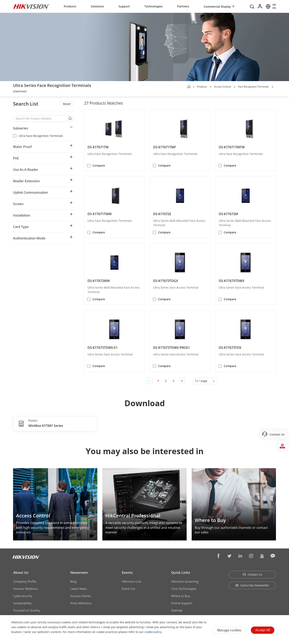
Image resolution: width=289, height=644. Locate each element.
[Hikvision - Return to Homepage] (32, 6)
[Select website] (270, 6)
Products (70, 6)
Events (127, 572)
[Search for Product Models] (41, 119)
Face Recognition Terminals (253, 87)
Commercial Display (218, 7)
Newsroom (79, 572)
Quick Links (181, 572)
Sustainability (22, 603)
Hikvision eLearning (185, 581)
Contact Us (252, 574)
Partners (183, 6)
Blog (73, 581)
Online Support (182, 603)
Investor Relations (26, 589)
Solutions (97, 6)
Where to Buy (181, 596)
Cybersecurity (23, 596)
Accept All (263, 630)
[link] (20, 92)
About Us (21, 572)
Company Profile (25, 581)
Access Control (222, 87)
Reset (67, 104)
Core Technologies (184, 589)
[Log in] (260, 6)
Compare (99, 165)
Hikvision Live (131, 581)
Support (124, 6)
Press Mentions (81, 603)
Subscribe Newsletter (252, 585)
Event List (128, 589)
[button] (211, 87)
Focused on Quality (27, 610)
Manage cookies (229, 630)
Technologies (154, 6)
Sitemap (177, 610)
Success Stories (81, 596)
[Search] (252, 6)
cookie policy (153, 632)
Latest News (79, 589)
